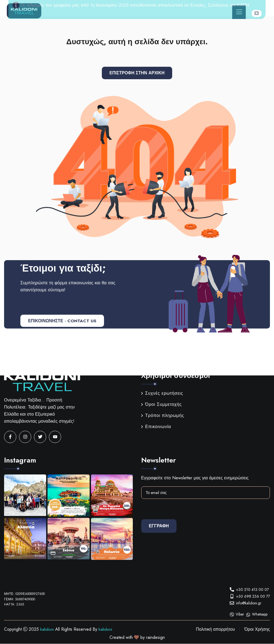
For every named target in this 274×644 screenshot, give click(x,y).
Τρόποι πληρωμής (163, 416)
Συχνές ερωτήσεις (162, 393)
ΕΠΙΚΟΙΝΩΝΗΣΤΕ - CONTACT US (63, 321)
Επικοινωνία (156, 427)
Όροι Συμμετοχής (162, 405)
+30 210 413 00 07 (252, 589)
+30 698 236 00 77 (253, 596)
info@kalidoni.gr (249, 603)
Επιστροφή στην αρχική (137, 73)
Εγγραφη (160, 526)
